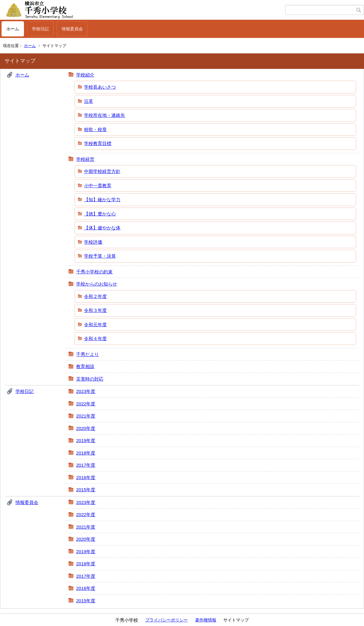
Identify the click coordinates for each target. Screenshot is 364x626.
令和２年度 (95, 296)
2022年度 (86, 404)
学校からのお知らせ (97, 284)
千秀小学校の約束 (94, 272)
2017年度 (86, 465)
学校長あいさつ (100, 87)
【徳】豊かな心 (100, 214)
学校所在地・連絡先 (104, 115)
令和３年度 (95, 310)
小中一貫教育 (98, 186)
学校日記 (40, 29)
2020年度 (86, 428)
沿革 (89, 101)
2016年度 (86, 477)
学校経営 (85, 159)
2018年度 (86, 453)
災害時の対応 (90, 379)
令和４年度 (95, 338)
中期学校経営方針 (102, 171)
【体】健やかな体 (102, 228)
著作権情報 (206, 620)
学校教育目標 (98, 143)
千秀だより (88, 354)
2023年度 (86, 391)
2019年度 (86, 440)
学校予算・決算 (100, 256)
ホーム (13, 29)
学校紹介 (85, 75)
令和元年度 (95, 325)
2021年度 (86, 416)
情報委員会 (72, 29)
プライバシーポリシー (167, 620)
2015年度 (86, 490)
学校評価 (93, 242)
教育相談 (85, 366)
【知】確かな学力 (102, 200)
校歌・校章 (95, 129)
